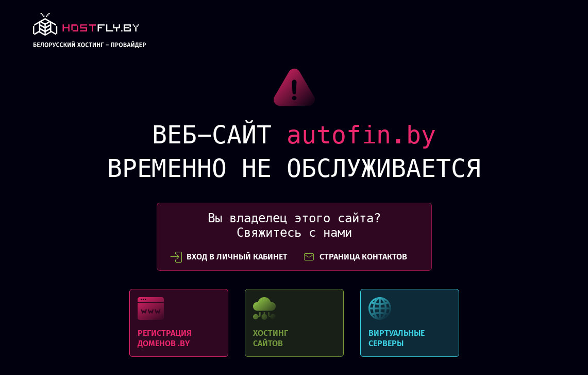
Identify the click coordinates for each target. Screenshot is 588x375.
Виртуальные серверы (410, 323)
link (89, 33)
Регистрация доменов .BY (179, 323)
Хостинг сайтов (294, 323)
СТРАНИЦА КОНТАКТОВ (355, 257)
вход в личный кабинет (229, 257)
